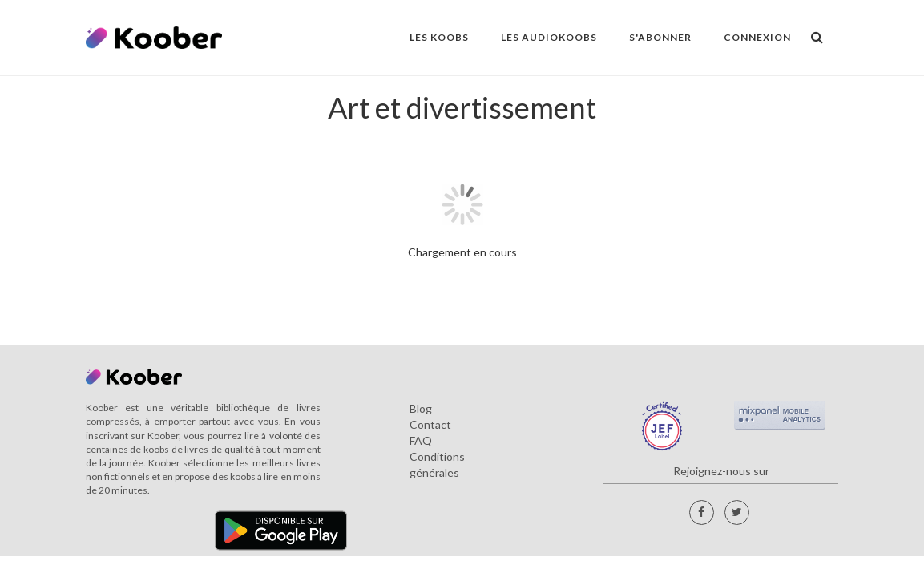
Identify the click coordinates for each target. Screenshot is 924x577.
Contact (430, 424)
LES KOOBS (439, 37)
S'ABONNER (660, 37)
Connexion (757, 37)
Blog (421, 408)
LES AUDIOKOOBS (549, 37)
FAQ (421, 440)
